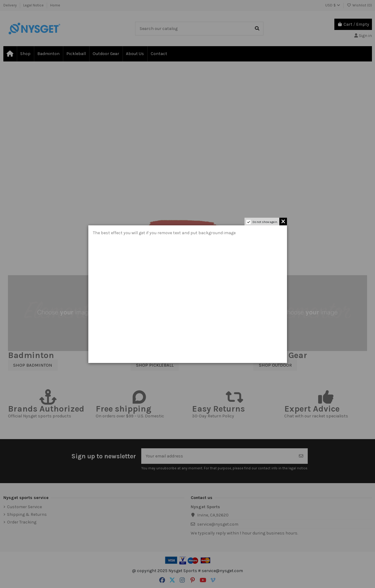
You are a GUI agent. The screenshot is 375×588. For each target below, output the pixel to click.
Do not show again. (265, 222)
